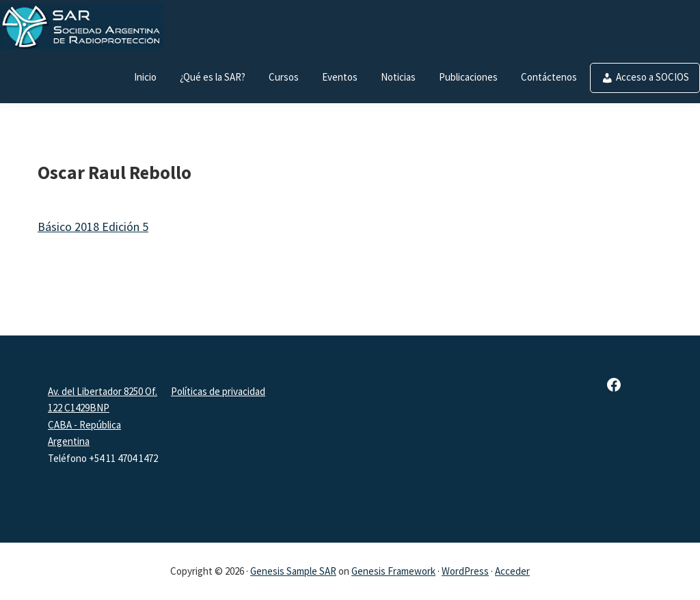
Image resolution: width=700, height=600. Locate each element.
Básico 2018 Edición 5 (93, 227)
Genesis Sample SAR (293, 571)
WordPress (465, 571)
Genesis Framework (393, 571)
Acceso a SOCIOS (652, 77)
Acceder (512, 571)
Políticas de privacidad (218, 391)
